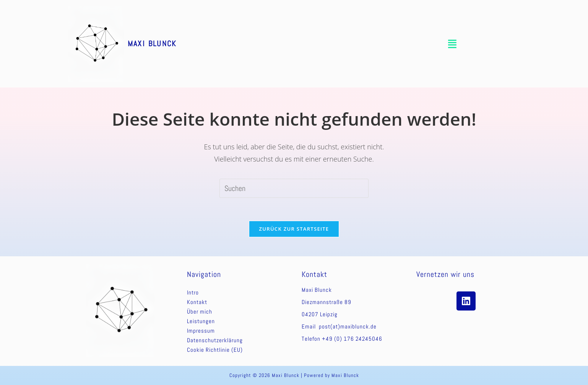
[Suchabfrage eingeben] (294, 188)
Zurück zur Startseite (294, 229)
